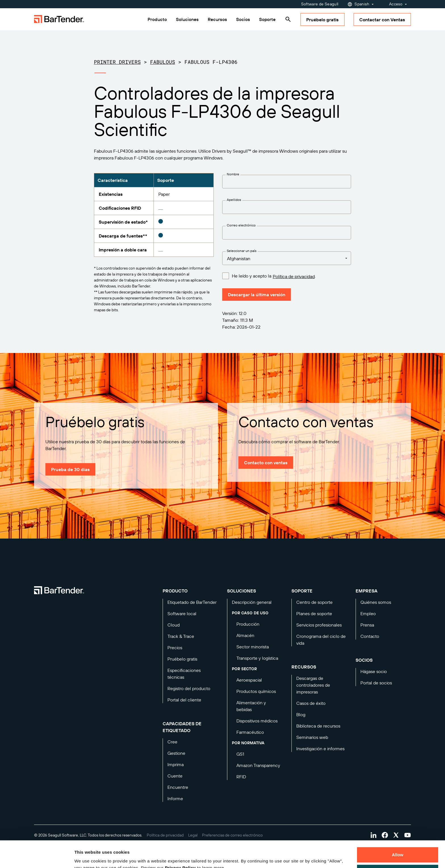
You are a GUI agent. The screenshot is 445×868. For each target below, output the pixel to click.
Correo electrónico (241, 225)
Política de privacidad (294, 276)
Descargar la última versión (257, 295)
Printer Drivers (117, 62)
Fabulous (163, 62)
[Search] (288, 19)
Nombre (233, 174)
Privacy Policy (180, 841)
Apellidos (234, 200)
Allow (398, 828)
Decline (398, 845)
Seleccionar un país (242, 251)
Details (86, 857)
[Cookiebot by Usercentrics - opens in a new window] (37, 857)
